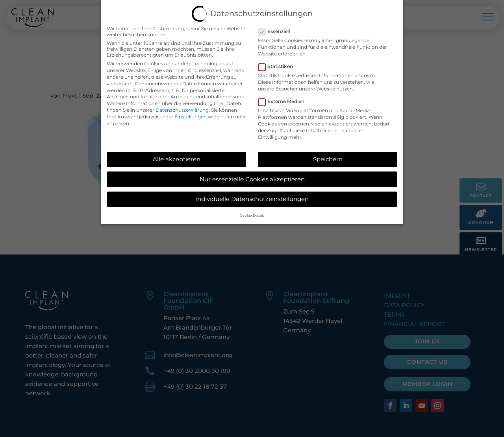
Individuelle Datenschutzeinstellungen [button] (252, 196)
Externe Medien (284, 99)
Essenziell (277, 28)
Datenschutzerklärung (182, 107)
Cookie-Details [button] (252, 213)
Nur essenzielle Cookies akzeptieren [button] (252, 176)
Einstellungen (191, 113)
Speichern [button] (328, 156)
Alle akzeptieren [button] (177, 156)
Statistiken (279, 64)
